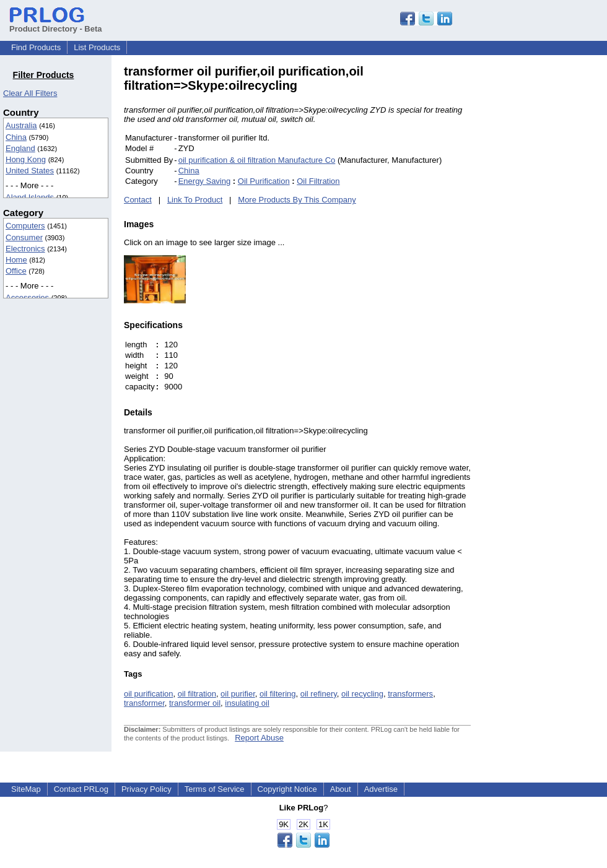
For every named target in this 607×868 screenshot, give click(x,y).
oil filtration (197, 694)
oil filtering (278, 694)
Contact (138, 200)
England (20, 148)
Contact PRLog (81, 789)
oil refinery (319, 694)
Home (16, 260)
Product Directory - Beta (56, 24)
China (16, 137)
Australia (21, 125)
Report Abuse (259, 738)
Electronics (25, 249)
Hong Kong (26, 159)
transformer (144, 703)
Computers (25, 226)
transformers (410, 694)
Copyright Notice (287, 789)
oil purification (149, 694)
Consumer (24, 237)
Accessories (27, 297)
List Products (97, 47)
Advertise (381, 789)
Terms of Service (215, 789)
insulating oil (247, 703)
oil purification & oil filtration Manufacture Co (257, 160)
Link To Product (195, 200)
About (341, 789)
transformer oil (195, 703)
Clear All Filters (30, 93)
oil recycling (362, 694)
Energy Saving (205, 181)
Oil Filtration (318, 181)
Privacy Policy (146, 789)
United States (30, 171)
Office (16, 271)
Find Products (36, 47)
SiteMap (26, 789)
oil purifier (238, 694)
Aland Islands (30, 197)
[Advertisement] (554, 250)
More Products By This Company (297, 200)
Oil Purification (264, 181)
